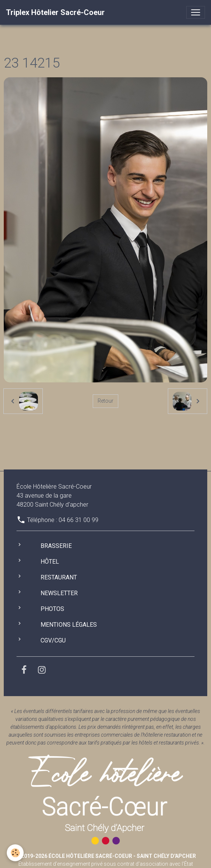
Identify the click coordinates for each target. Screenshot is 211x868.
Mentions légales (69, 625)
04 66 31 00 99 (78, 520)
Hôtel (50, 562)
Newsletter (59, 593)
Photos (52, 609)
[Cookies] (15, 853)
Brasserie (56, 546)
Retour (105, 401)
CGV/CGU (53, 640)
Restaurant (59, 577)
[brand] (55, 12)
